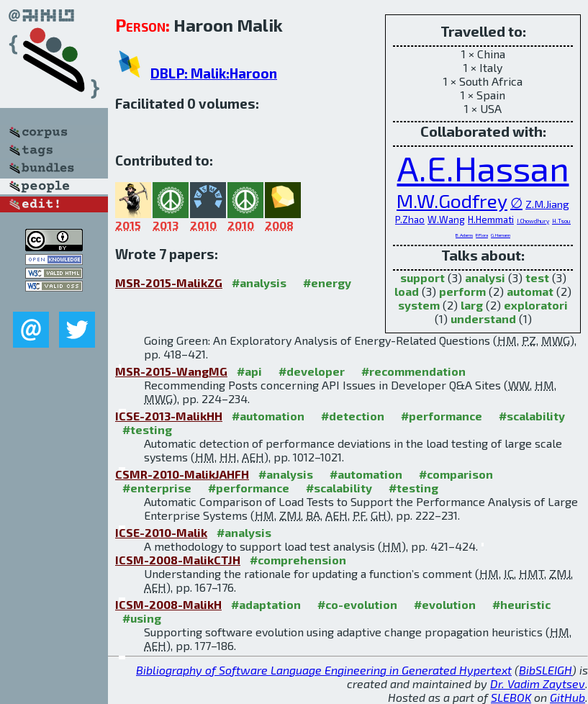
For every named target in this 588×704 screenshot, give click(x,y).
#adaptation (266, 604)
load (407, 291)
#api (249, 371)
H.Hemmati (491, 220)
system (419, 305)
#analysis (259, 283)
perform (462, 291)
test (537, 277)
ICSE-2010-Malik (161, 532)
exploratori (536, 305)
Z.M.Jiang (547, 204)
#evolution (445, 604)
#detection (353, 416)
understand (483, 319)
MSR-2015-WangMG (171, 371)
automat (530, 291)
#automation (268, 416)
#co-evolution (357, 604)
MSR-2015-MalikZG (169, 283)
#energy (327, 283)
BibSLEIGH (546, 670)
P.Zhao (410, 220)
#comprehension (298, 560)
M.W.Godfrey (452, 200)
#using (142, 618)
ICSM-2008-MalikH (168, 604)
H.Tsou (561, 221)
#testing (147, 429)
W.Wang (446, 220)
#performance (442, 416)
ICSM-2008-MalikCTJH (178, 560)
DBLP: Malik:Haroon (214, 73)
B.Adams (464, 235)
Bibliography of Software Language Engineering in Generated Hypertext (324, 670)
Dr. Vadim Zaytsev (538, 683)
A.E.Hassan (483, 168)
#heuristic (521, 604)
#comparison (456, 474)
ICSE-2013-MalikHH (169, 416)
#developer (312, 371)
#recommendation (413, 371)
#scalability (532, 416)
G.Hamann (501, 235)
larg (472, 305)
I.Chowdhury (533, 221)
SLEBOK (511, 697)
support (422, 277)
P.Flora (482, 235)
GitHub (567, 697)
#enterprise (157, 488)
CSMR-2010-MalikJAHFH (182, 474)
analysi (485, 277)
